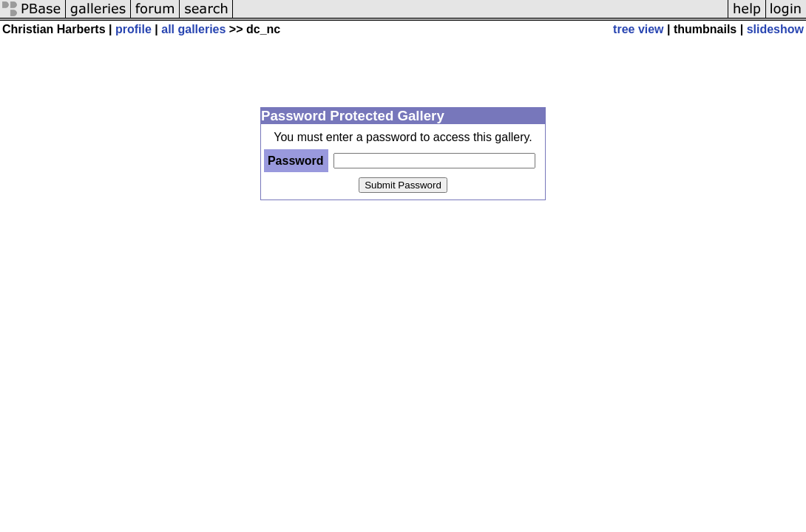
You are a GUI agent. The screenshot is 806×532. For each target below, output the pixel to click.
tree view (638, 29)
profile (133, 29)
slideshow (775, 29)
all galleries (193, 29)
